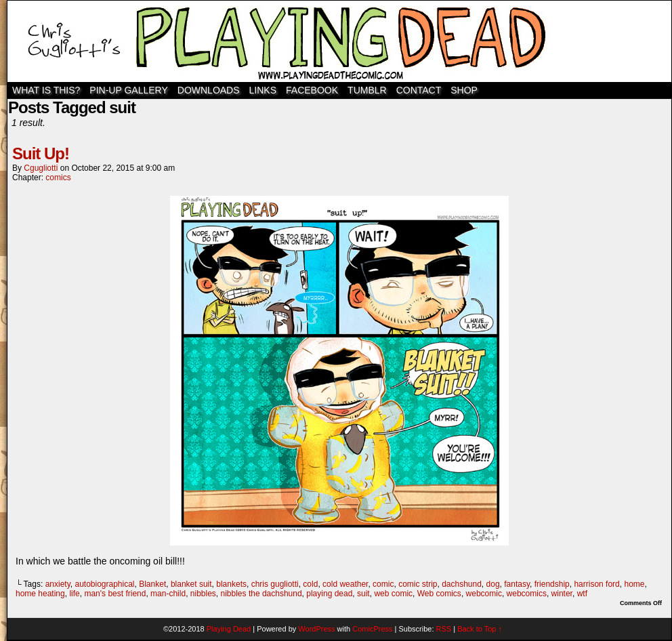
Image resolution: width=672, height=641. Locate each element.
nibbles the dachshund (261, 594)
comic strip (418, 584)
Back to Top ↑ (480, 629)
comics (58, 178)
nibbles (203, 594)
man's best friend (115, 594)
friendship (552, 584)
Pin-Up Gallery (128, 90)
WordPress (316, 629)
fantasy (517, 584)
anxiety (58, 584)
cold (310, 584)
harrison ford (596, 584)
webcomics (527, 594)
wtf (582, 594)
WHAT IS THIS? (46, 90)
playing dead (329, 594)
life (74, 594)
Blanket (152, 584)
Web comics (439, 594)
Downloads (209, 90)
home (634, 584)
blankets (231, 584)
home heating (40, 594)
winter (562, 594)
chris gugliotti (275, 584)
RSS (444, 629)
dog (493, 584)
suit (363, 594)
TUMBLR (367, 90)
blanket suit (191, 584)
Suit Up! (41, 153)
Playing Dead (339, 41)
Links (263, 90)
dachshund (462, 584)
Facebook (312, 90)
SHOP (464, 90)
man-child (168, 594)
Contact (419, 90)
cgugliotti (41, 168)
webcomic (484, 594)
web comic (393, 594)
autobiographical (104, 584)
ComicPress (372, 629)
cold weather (345, 584)
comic (383, 584)
